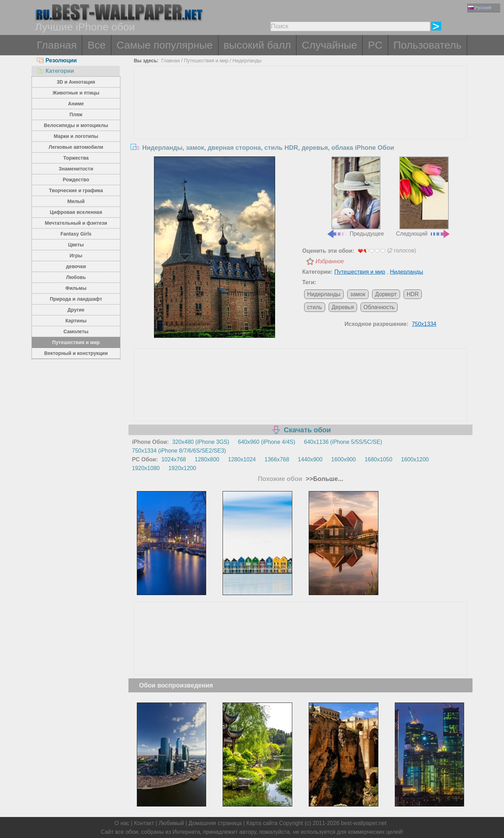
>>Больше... (324, 479)
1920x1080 (146, 468)
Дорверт (386, 294)
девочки (76, 266)
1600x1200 (415, 459)
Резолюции (57, 60)
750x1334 (424, 324)
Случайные (329, 45)
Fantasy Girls (76, 234)
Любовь (76, 277)
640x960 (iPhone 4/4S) (267, 442)
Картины (76, 321)
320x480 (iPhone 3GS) (201, 442)
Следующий (423, 197)
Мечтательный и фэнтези (76, 223)
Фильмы (76, 288)
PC (375, 45)
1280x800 (207, 459)
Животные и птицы (76, 93)
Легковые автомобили (76, 147)
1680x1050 (379, 459)
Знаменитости (76, 169)
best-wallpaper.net (364, 823)
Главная (57, 45)
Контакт (144, 823)
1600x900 (343, 459)
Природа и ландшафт (76, 299)
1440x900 (310, 459)
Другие (76, 310)
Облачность (379, 307)
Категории (55, 71)
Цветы (76, 245)
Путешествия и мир (76, 342)
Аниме (76, 104)
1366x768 (277, 459)
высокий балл (257, 45)
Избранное (330, 261)
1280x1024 (242, 459)
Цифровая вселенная (76, 212)
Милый (76, 201)
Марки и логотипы (76, 136)
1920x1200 (182, 468)
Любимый (171, 823)
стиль (315, 307)
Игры (76, 256)
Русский (480, 8)
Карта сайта (262, 823)
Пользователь (428, 45)
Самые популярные (165, 45)
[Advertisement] (301, 119)
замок (358, 294)
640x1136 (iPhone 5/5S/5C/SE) (343, 442)
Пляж (76, 114)
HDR (413, 294)
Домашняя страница (215, 823)
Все (97, 45)
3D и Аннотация (76, 82)
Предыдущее (355, 197)
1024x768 (174, 459)
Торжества (76, 158)
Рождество (76, 180)
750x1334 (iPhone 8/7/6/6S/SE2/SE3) (179, 451)
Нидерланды (247, 61)
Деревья (343, 307)
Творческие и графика (76, 190)
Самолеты (76, 331)
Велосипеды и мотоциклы (76, 125)
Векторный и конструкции (76, 353)
